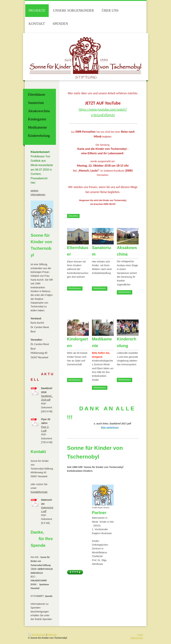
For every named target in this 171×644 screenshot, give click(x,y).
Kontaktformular (39, 492)
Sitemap (52, 635)
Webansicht (137, 639)
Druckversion (37, 635)
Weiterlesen (75, 288)
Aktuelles (73, 216)
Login (140, 635)
